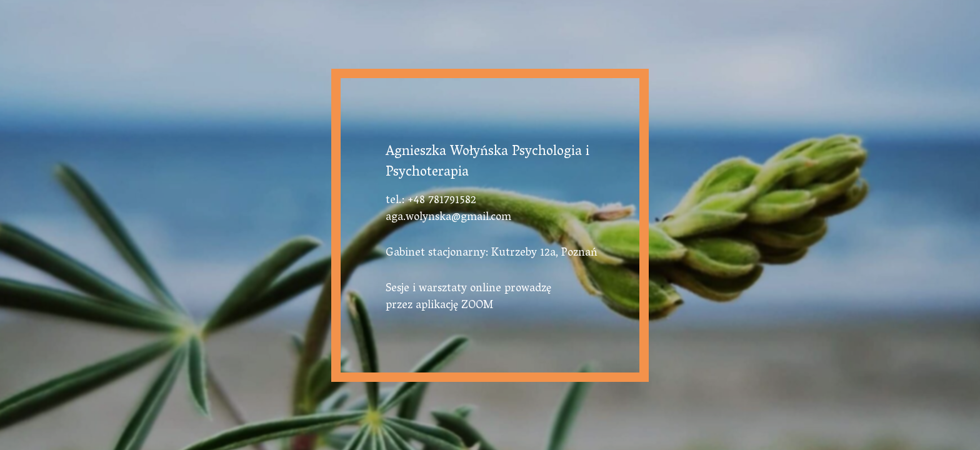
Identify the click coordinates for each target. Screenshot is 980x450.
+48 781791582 (442, 201)
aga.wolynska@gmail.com (448, 218)
